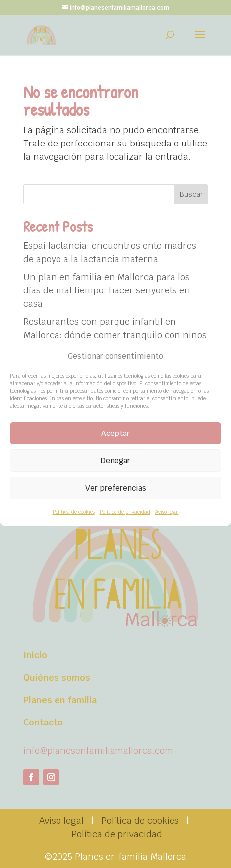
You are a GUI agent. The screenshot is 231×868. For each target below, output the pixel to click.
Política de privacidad (125, 512)
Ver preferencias (116, 488)
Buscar (191, 194)
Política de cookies (74, 512)
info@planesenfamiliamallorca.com (98, 751)
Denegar (115, 461)
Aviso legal (167, 512)
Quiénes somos (57, 678)
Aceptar (115, 433)
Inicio (35, 655)
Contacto (43, 722)
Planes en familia (60, 700)
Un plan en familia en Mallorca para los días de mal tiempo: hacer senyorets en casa (107, 290)
